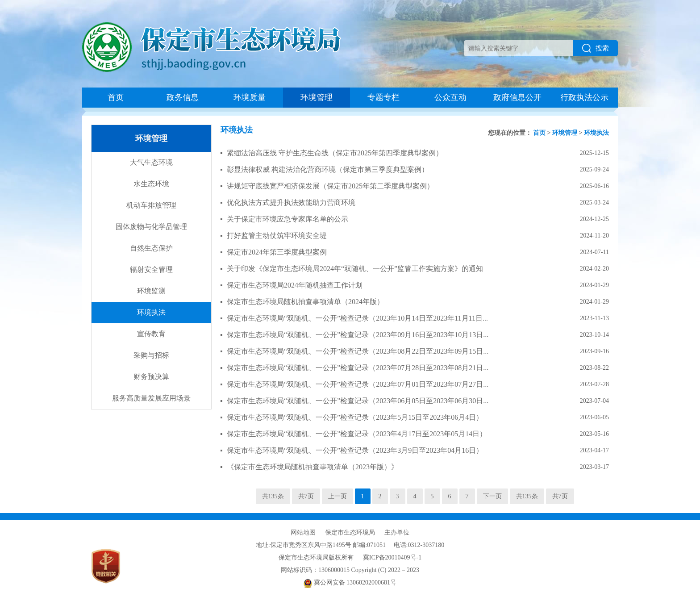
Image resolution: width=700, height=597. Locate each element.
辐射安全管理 (151, 269)
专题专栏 (383, 97)
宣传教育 (151, 334)
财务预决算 (151, 377)
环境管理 (317, 97)
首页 (116, 97)
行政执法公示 (584, 97)
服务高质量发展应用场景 (151, 398)
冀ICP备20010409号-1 (392, 557)
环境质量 (250, 97)
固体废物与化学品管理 (151, 227)
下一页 (492, 496)
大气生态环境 (151, 162)
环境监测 (151, 291)
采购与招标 (151, 355)
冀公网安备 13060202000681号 (350, 582)
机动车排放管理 (151, 205)
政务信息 (183, 97)
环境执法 (151, 312)
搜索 (596, 48)
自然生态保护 (151, 248)
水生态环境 (151, 184)
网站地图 (303, 532)
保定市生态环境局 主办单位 (367, 532)
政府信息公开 (517, 97)
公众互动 (450, 97)
